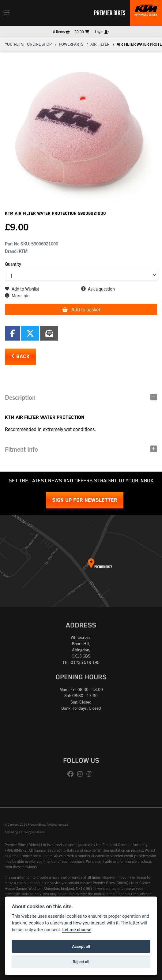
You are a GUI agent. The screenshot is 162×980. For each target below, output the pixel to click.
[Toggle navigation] (7, 13)
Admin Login (12, 832)
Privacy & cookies (34, 832)
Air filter (100, 44)
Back (20, 356)
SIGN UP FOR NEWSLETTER (85, 500)
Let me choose (77, 930)
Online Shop (39, 44)
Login (102, 31)
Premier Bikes (110, 13)
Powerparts (71, 44)
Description (20, 397)
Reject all (81, 962)
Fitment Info (21, 449)
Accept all (81, 946)
